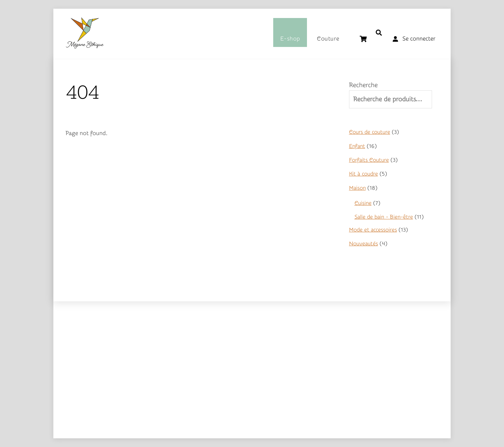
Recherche (363, 85)
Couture (328, 39)
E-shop (290, 39)
